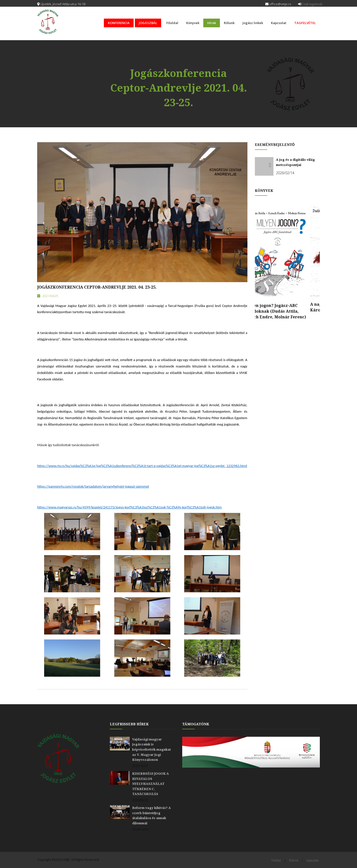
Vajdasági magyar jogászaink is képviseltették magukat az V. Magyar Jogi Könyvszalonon (151, 750)
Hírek (212, 23)
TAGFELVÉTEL (305, 23)
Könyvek (193, 23)
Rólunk (229, 23)
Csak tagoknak (310, 4)
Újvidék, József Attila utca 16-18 (61, 4)
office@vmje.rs (278, 4)
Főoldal (172, 23)
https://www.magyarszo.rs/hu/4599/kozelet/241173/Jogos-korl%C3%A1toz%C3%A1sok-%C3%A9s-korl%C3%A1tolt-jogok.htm (129, 507)
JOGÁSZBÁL (148, 23)
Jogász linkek (253, 23)
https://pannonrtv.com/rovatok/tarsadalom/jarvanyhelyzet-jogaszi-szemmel (93, 486)
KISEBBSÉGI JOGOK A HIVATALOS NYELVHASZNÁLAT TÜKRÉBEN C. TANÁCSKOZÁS (150, 784)
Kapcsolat (279, 23)
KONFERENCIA (119, 23)
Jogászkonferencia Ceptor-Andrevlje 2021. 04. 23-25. (97, 287)
